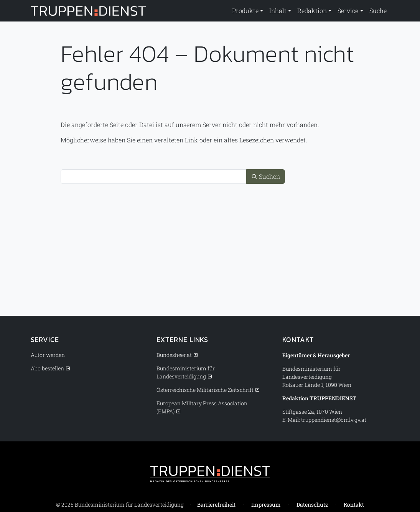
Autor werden (48, 355)
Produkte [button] (245, 11)
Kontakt (354, 505)
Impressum (266, 505)
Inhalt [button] (278, 11)
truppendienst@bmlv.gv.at (334, 420)
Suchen (266, 176)
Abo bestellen (47, 368)
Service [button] (348, 11)
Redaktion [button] (312, 11)
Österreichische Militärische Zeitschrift (205, 390)
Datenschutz (312, 505)
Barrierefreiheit (216, 505)
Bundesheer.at (174, 355)
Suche (378, 11)
